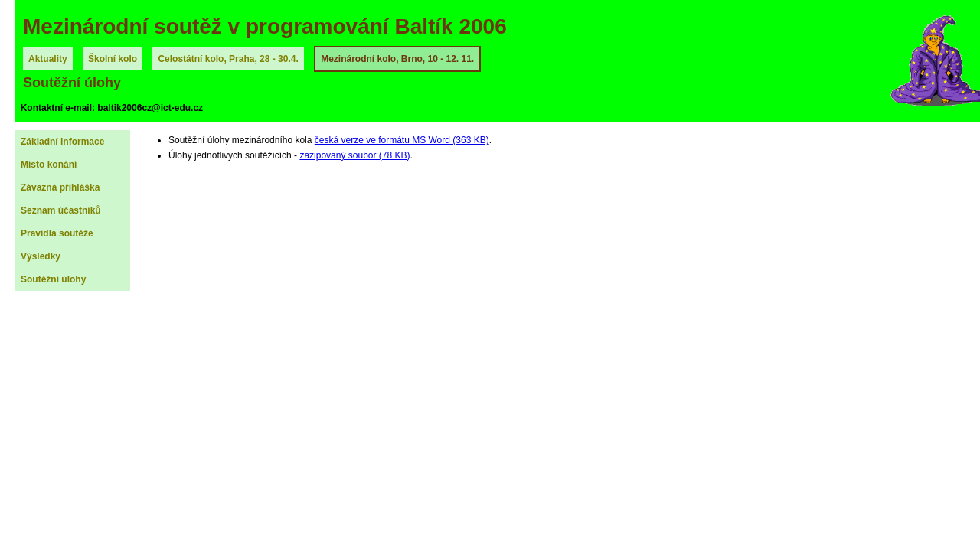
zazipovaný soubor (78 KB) (354, 155)
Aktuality (48, 59)
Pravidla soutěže (57, 233)
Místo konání (49, 165)
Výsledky (41, 256)
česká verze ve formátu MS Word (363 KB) (402, 140)
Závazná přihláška (60, 187)
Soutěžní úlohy (53, 279)
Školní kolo (113, 59)
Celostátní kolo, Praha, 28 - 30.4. (228, 59)
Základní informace (62, 142)
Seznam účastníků (61, 210)
